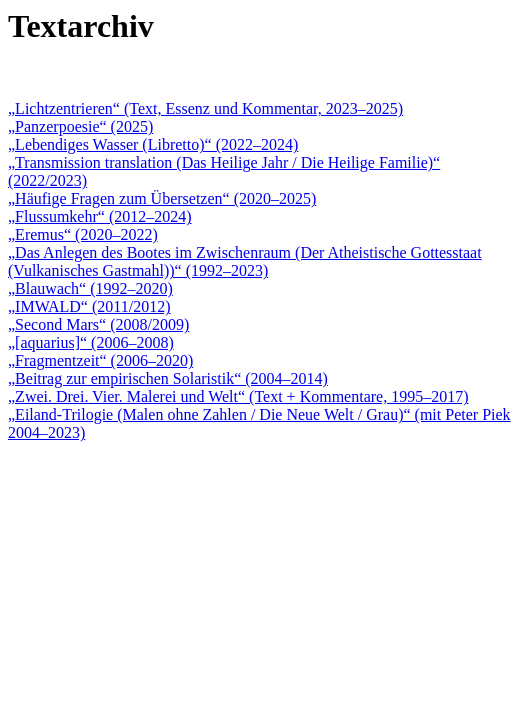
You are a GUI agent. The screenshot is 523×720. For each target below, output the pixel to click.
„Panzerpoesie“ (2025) (80, 126)
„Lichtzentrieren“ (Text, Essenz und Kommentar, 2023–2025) (205, 108)
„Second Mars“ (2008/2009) (98, 324)
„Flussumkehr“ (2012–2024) (100, 216)
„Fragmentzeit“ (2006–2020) (100, 360)
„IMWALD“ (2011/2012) (89, 306)
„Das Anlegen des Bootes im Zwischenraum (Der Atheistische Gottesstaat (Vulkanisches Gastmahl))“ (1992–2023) (245, 261)
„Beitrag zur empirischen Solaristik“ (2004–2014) (168, 378)
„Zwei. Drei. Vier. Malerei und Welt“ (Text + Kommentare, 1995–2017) (238, 396)
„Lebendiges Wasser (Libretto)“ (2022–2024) (153, 144)
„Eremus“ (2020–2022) (83, 234)
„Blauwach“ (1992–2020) (90, 288)
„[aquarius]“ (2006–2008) (91, 342)
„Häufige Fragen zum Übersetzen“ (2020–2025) (162, 198)
